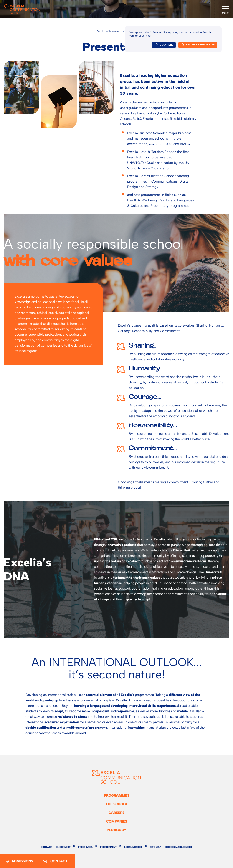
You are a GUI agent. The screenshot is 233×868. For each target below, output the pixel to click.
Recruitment (108, 847)
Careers (116, 813)
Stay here (166, 45)
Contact (46, 847)
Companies (117, 821)
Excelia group (111, 31)
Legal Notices (133, 847)
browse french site (200, 45)
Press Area (85, 847)
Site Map (156, 847)
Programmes (117, 795)
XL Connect (63, 847)
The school (117, 804)
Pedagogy (116, 830)
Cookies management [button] (178, 847)
